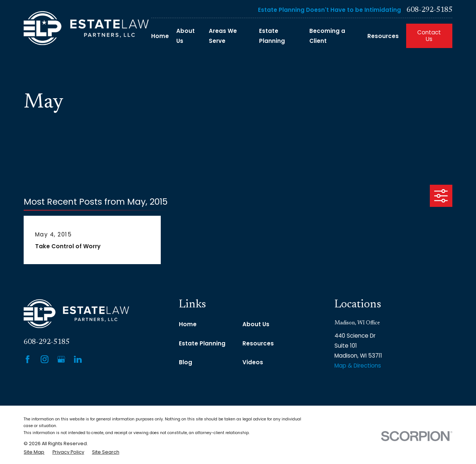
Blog (186, 362)
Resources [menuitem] (383, 36)
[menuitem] (34, 452)
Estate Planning (202, 343)
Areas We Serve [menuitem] (223, 36)
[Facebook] (28, 359)
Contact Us (429, 36)
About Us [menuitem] (186, 36)
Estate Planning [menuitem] (272, 36)
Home (188, 324)
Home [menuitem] (160, 36)
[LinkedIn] (78, 359)
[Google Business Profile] (61, 359)
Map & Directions (358, 366)
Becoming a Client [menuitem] (327, 36)
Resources (258, 343)
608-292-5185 (429, 10)
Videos (253, 362)
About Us (256, 324)
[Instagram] (45, 359)
